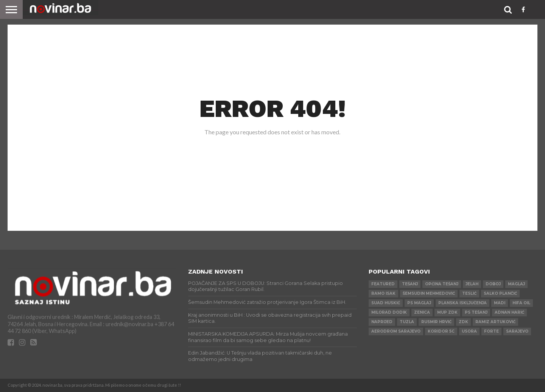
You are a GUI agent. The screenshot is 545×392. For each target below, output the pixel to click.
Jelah (472, 284)
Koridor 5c (441, 331)
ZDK (463, 322)
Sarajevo (517, 331)
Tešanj (410, 284)
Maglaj (516, 284)
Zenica (422, 312)
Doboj (493, 284)
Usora (469, 331)
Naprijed (382, 322)
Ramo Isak (383, 293)
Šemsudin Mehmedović (429, 293)
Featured (383, 284)
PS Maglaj (419, 303)
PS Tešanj (476, 312)
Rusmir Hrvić (436, 322)
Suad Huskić (386, 303)
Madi (500, 303)
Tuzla (407, 322)
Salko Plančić (500, 293)
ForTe (491, 331)
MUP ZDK (447, 312)
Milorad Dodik (389, 312)
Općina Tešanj (442, 284)
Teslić (469, 293)
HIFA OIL (521, 303)
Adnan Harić (509, 312)
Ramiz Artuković (495, 322)
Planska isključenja (462, 303)
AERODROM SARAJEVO (396, 331)
